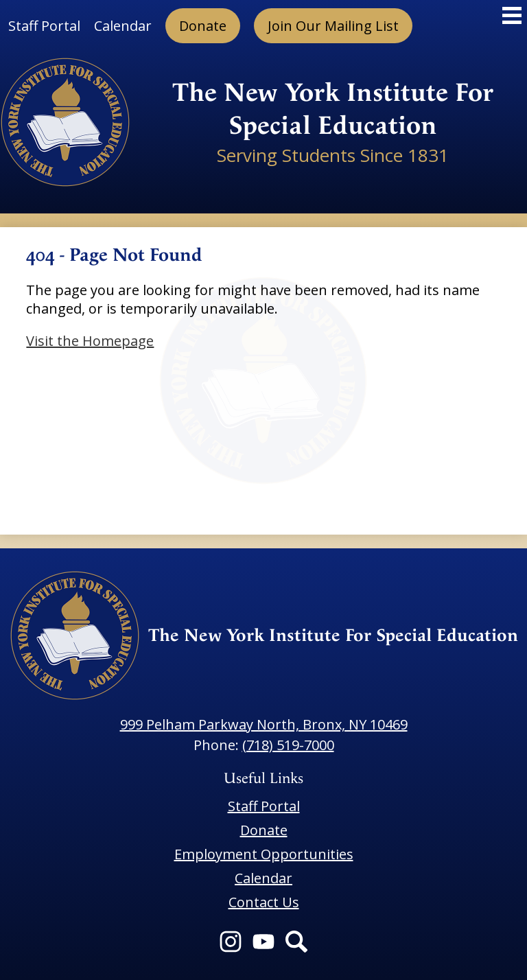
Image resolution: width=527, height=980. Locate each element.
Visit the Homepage (90, 341)
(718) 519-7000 (288, 745)
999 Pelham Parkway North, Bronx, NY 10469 (264, 724)
